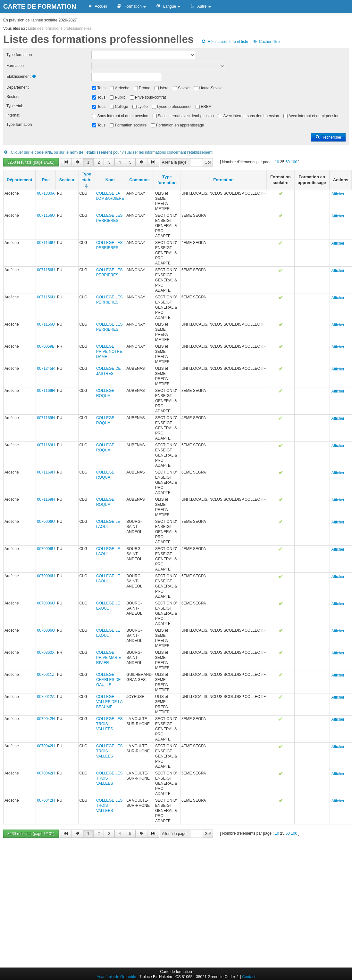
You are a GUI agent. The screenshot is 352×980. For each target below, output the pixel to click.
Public (120, 97)
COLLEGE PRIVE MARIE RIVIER (109, 658)
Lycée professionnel (174, 107)
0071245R (46, 369)
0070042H (46, 719)
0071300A (46, 193)
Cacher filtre (266, 42)
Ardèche (122, 88)
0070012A (46, 697)
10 (277, 162)
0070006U (46, 522)
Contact (249, 977)
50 (287, 162)
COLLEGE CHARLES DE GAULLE (109, 680)
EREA (206, 107)
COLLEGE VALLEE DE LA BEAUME (109, 702)
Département (17, 87)
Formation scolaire (131, 125)
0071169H (46, 391)
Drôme (145, 88)
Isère (164, 88)
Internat (13, 115)
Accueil (97, 6)
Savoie (184, 88)
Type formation (19, 55)
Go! (208, 162)
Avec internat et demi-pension (314, 116)
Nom (110, 180)
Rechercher (328, 137)
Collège (122, 107)
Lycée (143, 107)
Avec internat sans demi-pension (251, 116)
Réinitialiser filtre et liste (225, 42)
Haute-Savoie (211, 88)
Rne (46, 180)
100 (294, 162)
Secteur (13, 97)
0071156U (46, 215)
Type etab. (15, 106)
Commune (139, 180)
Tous (101, 88)
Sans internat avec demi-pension (186, 116)
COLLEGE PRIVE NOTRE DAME (109, 352)
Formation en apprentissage (180, 125)
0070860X (46, 652)
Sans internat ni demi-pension (123, 116)
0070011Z (46, 675)
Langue (168, 6)
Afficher (338, 194)
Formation (131, 6)
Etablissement (18, 77)
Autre (200, 6)
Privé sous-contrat (151, 97)
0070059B (46, 346)
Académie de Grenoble (117, 977)
